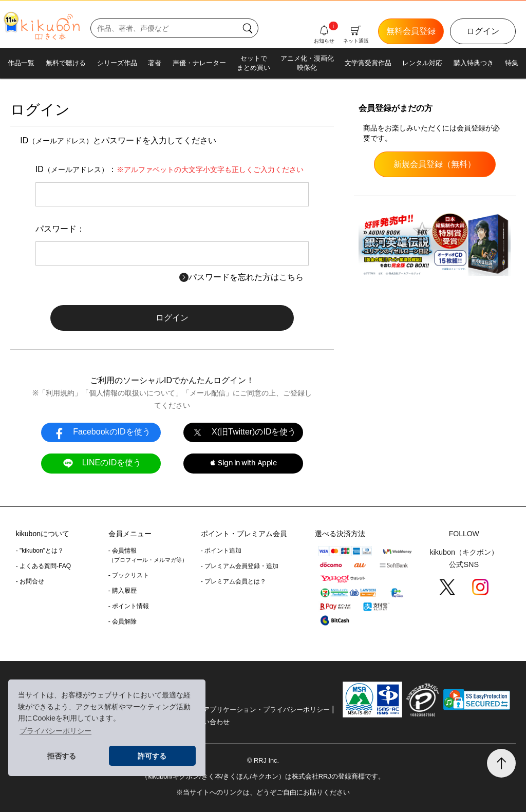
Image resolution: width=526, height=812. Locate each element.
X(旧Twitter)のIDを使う (243, 432)
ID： (170, 169)
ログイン (483, 31)
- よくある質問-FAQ (43, 566)
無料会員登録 (411, 31)
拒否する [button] (62, 756)
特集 (512, 63)
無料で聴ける (66, 63)
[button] (243, 463)
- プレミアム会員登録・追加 (240, 566)
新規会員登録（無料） (435, 164)
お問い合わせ (210, 722)
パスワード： (60, 229)
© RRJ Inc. (263, 760)
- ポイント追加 (221, 551)
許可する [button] (152, 756)
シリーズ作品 (117, 63)
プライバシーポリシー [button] (55, 731)
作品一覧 (21, 63)
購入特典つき (474, 63)
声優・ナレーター (199, 63)
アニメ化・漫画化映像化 (307, 63)
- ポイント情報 (129, 606)
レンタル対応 (422, 63)
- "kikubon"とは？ (40, 551)
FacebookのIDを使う (101, 432)
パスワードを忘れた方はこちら (241, 277)
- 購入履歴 (123, 591)
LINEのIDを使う (101, 463)
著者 (155, 63)
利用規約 (60, 393)
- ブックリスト (129, 575)
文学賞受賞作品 (368, 63)
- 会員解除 (123, 621)
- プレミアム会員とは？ (233, 581)
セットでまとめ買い (253, 63)
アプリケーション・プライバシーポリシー (266, 710)
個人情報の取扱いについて (132, 393)
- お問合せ (30, 581)
